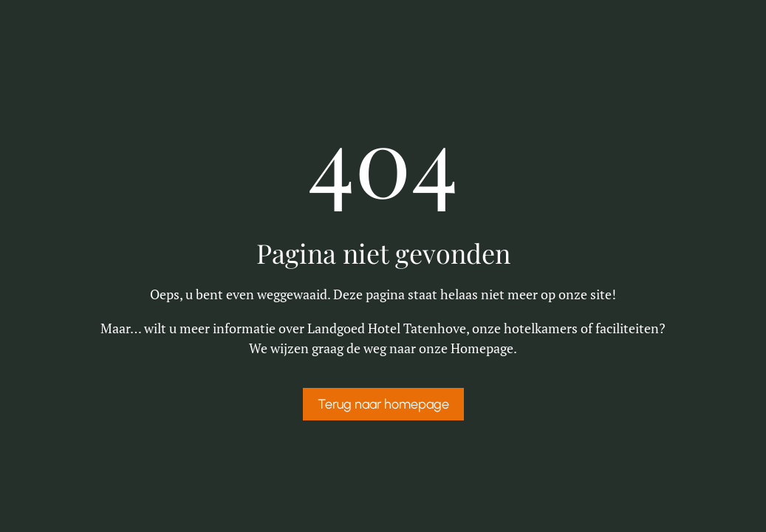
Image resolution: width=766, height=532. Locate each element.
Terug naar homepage (383, 404)
